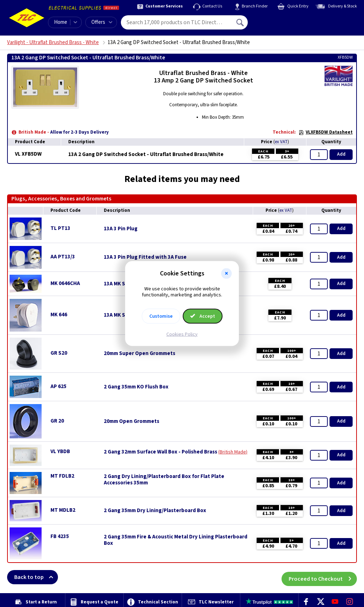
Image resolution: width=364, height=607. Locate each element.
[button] (226, 274)
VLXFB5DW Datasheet (326, 132)
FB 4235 (60, 536)
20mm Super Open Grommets (140, 354)
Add (341, 154)
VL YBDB (60, 452)
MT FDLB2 (62, 476)
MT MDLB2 (63, 510)
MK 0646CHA (65, 283)
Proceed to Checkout (323, 577)
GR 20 (57, 421)
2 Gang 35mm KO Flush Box (136, 387)
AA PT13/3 (63, 257)
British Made (233, 452)
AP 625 (58, 386)
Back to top (36, 577)
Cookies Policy (182, 334)
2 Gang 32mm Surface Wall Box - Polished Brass (160, 452)
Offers (102, 22)
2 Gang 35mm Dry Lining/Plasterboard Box (155, 511)
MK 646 (59, 315)
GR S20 (59, 353)
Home (61, 22)
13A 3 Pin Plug (121, 229)
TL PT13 (60, 228)
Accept (203, 316)
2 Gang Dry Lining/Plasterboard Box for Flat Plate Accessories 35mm (164, 480)
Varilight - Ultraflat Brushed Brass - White (53, 42)
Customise (161, 316)
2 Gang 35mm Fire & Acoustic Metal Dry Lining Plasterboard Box (176, 540)
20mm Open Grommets (132, 421)
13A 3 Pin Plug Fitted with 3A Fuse (145, 257)
